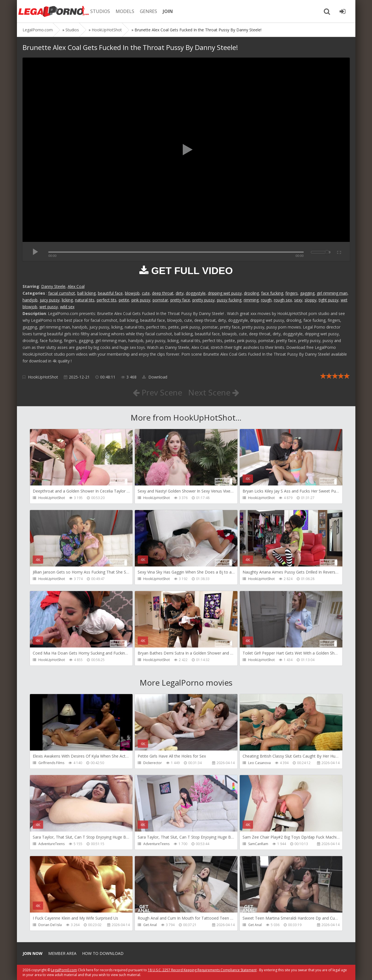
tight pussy (329, 300)
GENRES (148, 11)
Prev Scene (158, 392)
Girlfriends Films (51, 763)
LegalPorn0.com (64, 970)
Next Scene (214, 392)
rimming (251, 300)
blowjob (132, 293)
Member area (62, 953)
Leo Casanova (259, 763)
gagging (307, 293)
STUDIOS (100, 11)
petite (124, 300)
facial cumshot (62, 293)
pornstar (160, 300)
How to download (103, 953)
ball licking (86, 293)
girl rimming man (332, 293)
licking (67, 300)
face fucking (272, 293)
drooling (251, 293)
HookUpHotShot (43, 377)
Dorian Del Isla (50, 925)
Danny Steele (53, 286)
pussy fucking (229, 300)
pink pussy (141, 300)
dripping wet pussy (225, 293)
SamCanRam (258, 844)
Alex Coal (76, 286)
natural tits (85, 300)
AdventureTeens (51, 844)
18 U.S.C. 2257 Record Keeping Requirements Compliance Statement (202, 970)
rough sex (283, 300)
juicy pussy (50, 300)
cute (146, 293)
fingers (292, 293)
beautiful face (110, 293)
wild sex (67, 307)
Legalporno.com (54, 11)
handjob (30, 300)
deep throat (163, 293)
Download (155, 377)
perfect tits (107, 300)
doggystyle (196, 293)
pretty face (180, 300)
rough (266, 300)
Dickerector (153, 763)
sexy (298, 300)
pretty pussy (203, 300)
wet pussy (49, 307)
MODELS (125, 11)
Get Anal (150, 925)
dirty (180, 293)
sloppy (311, 300)
